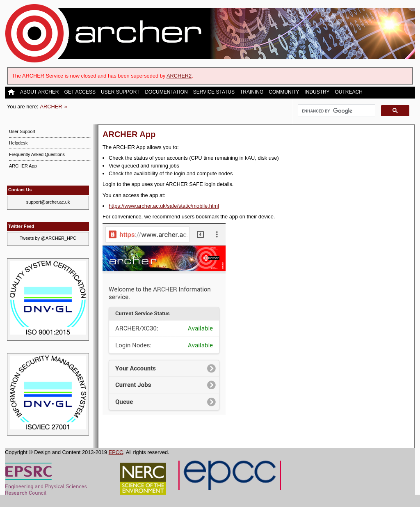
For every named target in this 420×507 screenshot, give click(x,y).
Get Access (80, 92)
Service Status (214, 92)
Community (284, 92)
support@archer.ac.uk (48, 202)
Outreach (348, 92)
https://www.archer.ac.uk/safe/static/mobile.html (164, 206)
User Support (120, 92)
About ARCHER (39, 92)
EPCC (116, 452)
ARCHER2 (179, 76)
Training (252, 92)
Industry (317, 92)
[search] (336, 111)
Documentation (166, 92)
